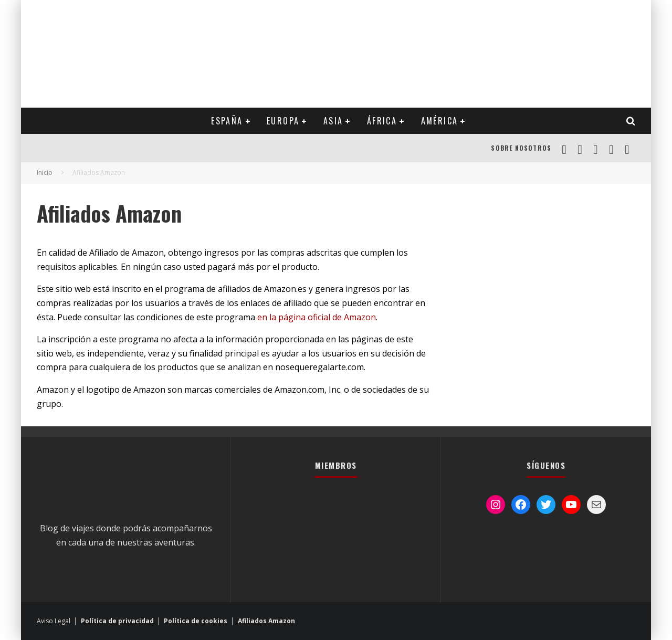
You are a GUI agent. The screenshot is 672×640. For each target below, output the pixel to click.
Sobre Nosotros (521, 148)
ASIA (333, 121)
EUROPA (283, 121)
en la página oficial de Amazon (317, 317)
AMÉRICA (440, 121)
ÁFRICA (382, 121)
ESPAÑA (227, 121)
